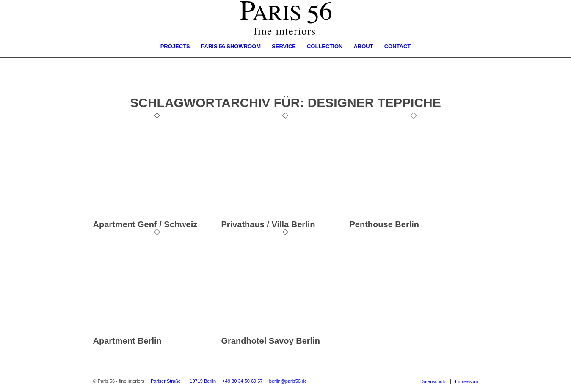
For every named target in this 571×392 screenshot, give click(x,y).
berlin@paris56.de (288, 381)
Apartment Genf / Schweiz (145, 224)
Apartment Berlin (127, 341)
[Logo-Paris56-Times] (285, 18)
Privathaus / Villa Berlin (268, 224)
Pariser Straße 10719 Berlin (183, 381)
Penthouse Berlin (384, 224)
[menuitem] (175, 47)
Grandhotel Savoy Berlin (271, 341)
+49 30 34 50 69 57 (242, 381)
